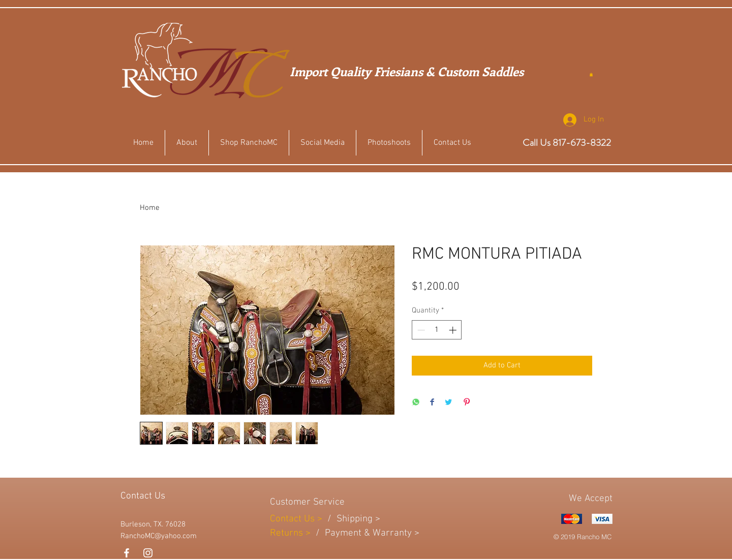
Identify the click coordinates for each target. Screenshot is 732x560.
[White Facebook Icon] (127, 553)
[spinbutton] (437, 330)
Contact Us (294, 519)
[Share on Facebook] (432, 403)
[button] (591, 74)
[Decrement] (420, 330)
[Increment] (454, 330)
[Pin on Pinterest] (467, 403)
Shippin (352, 519)
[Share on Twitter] (448, 403)
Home (150, 208)
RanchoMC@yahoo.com (159, 536)
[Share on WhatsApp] (416, 403)
